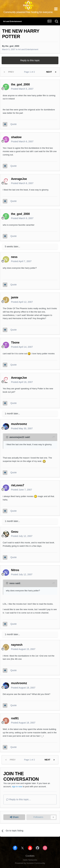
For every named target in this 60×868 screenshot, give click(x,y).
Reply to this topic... (19, 799)
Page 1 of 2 (30, 72)
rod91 (15, 718)
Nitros (15, 570)
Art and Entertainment (28, 49)
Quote (14, 124)
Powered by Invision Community (30, 863)
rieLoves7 (18, 485)
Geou (15, 532)
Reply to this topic (30, 60)
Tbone (15, 343)
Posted (22, 89)
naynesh (17, 645)
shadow (16, 137)
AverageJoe (19, 179)
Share (14, 817)
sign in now (17, 786)
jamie (15, 297)
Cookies (30, 856)
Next (49, 72)
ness (14, 257)
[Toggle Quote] (7, 437)
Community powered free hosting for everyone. (28, 12)
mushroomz (19, 424)
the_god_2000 (12, 46)
